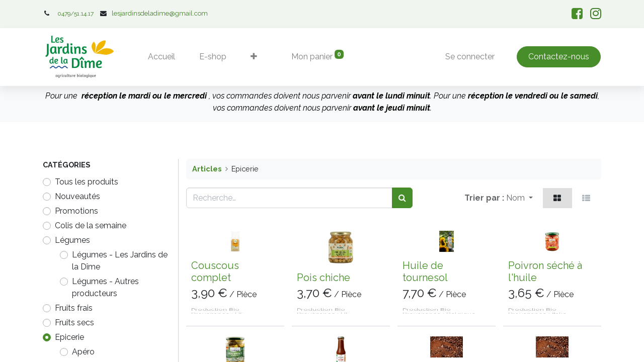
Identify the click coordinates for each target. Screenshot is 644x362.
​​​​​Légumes (72, 240)
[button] (259, 57)
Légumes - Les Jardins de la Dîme (120, 261)
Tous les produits (87, 182)
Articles (207, 169)
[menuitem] (167, 57)
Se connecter (465, 57)
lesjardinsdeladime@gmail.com (160, 13)
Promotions (76, 211)
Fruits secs (74, 323)
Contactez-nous (553, 57)
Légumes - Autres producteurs (105, 287)
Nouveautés (77, 196)
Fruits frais (74, 308)
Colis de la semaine (91, 225)
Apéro (83, 352)
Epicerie (69, 337)
